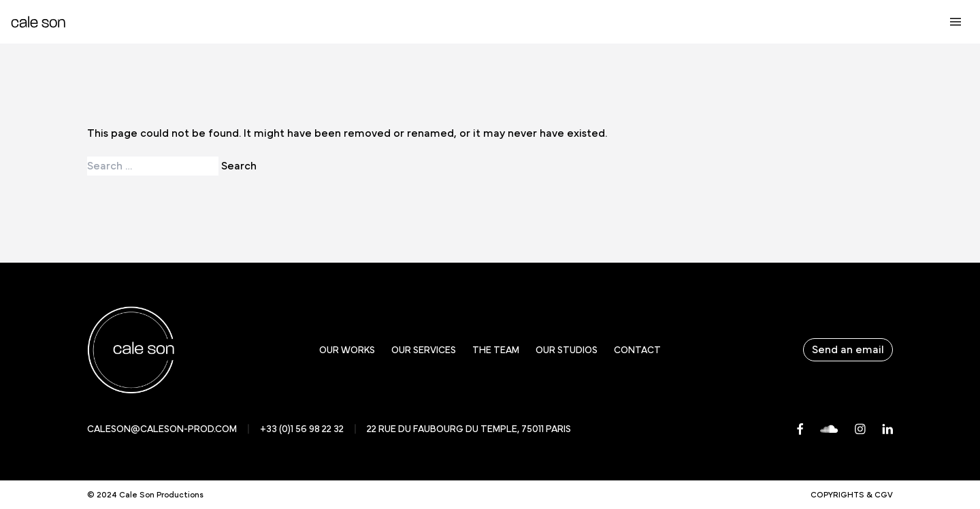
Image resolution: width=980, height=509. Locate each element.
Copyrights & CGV (852, 495)
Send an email (848, 350)
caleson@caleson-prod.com (162, 429)
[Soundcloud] (829, 429)
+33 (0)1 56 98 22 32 (302, 429)
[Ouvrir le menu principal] (955, 22)
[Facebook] (800, 429)
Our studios (567, 350)
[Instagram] (860, 429)
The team (496, 350)
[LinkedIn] (887, 429)
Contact (637, 350)
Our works (347, 350)
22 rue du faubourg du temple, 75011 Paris (469, 429)
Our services (424, 350)
